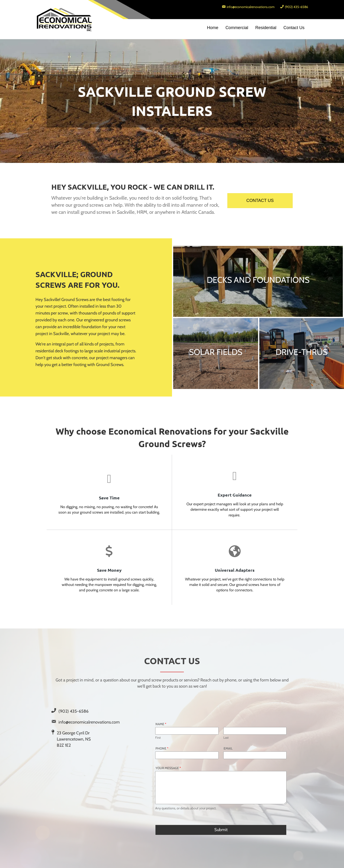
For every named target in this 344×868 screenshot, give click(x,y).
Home (213, 28)
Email (228, 748)
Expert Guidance (235, 495)
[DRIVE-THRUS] (302, 353)
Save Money (109, 570)
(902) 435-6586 (73, 711)
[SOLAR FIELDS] (216, 353)
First (158, 737)
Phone (162, 748)
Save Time (109, 498)
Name (161, 724)
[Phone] (187, 755)
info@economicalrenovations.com (89, 722)
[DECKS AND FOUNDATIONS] (258, 281)
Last (226, 737)
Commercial (237, 28)
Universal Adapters (235, 570)
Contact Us (294, 28)
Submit (221, 830)
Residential (266, 28)
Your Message (168, 768)
